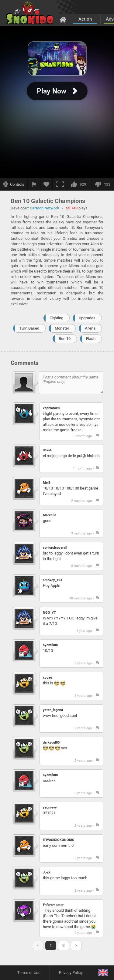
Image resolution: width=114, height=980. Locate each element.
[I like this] (79, 184)
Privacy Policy (71, 973)
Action (85, 19)
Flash (91, 339)
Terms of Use (29, 973)
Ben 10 (65, 339)
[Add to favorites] (47, 184)
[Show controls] (14, 184)
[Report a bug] (34, 184)
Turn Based (29, 328)
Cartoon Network (45, 208)
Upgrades (87, 318)
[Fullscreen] (60, 184)
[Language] (103, 973)
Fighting (56, 318)
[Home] (63, 19)
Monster (62, 328)
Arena (90, 328)
